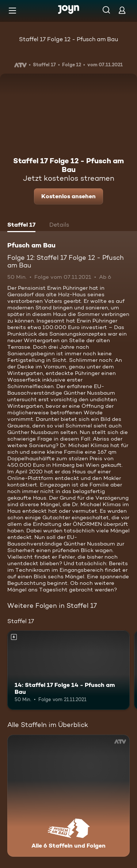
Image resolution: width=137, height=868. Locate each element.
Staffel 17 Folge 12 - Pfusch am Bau (68, 39)
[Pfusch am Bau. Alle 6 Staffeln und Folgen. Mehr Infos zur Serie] (68, 796)
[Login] (122, 10)
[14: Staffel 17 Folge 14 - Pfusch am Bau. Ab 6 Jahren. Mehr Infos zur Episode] (68, 670)
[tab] (21, 226)
